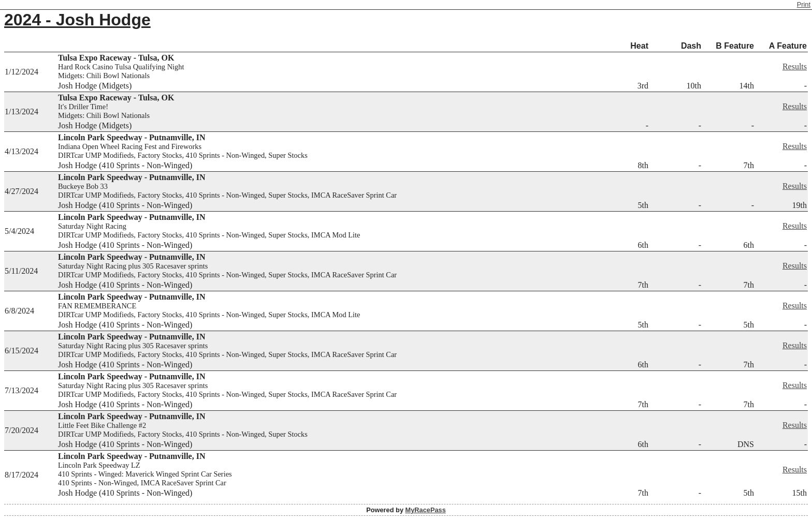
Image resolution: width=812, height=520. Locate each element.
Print (804, 4)
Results (795, 66)
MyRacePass (426, 510)
